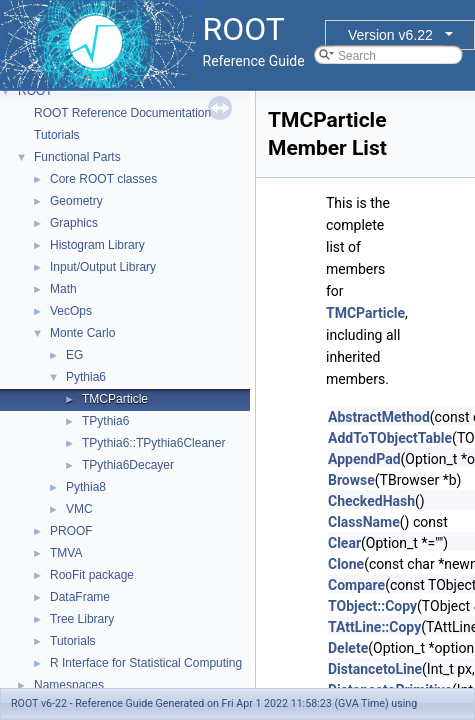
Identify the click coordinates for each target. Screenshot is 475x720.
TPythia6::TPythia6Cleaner (153, 443)
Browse (351, 480)
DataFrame (80, 597)
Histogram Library (97, 245)
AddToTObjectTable (390, 438)
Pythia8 (86, 487)
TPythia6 (105, 421)
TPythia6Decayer (128, 465)
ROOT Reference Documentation (122, 113)
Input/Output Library (103, 267)
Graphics (74, 223)
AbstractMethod (379, 417)
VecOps (71, 311)
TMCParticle (115, 399)
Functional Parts (77, 157)
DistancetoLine (375, 669)
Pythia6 (86, 377)
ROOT (35, 91)
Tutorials (57, 135)
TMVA (66, 553)
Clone (346, 564)
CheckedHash (371, 501)
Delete (348, 648)
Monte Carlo (82, 333)
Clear (344, 543)
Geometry (76, 201)
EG (74, 355)
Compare (356, 585)
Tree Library (82, 619)
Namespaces (69, 685)
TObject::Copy (372, 606)
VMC (79, 509)
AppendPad (364, 459)
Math (63, 289)
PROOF (71, 531)
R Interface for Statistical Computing (146, 663)
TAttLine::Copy (374, 627)
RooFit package (92, 575)
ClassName (364, 522)
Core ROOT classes (103, 179)
